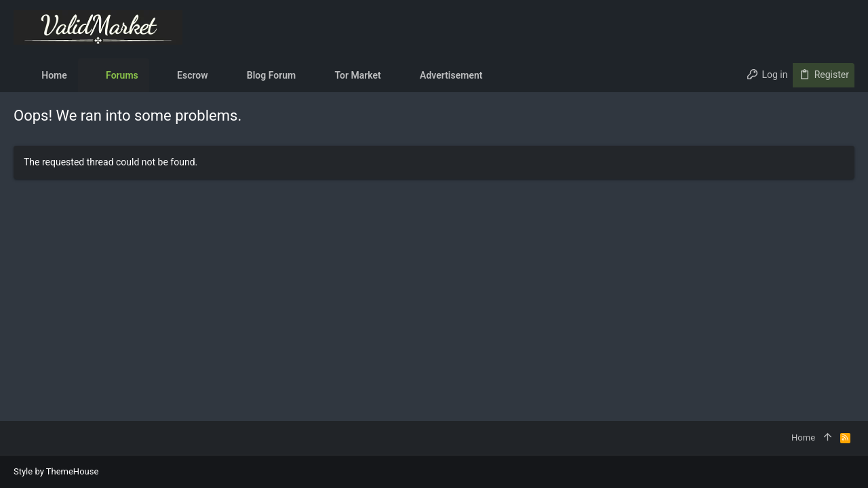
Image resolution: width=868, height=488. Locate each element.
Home (803, 438)
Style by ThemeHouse (56, 471)
